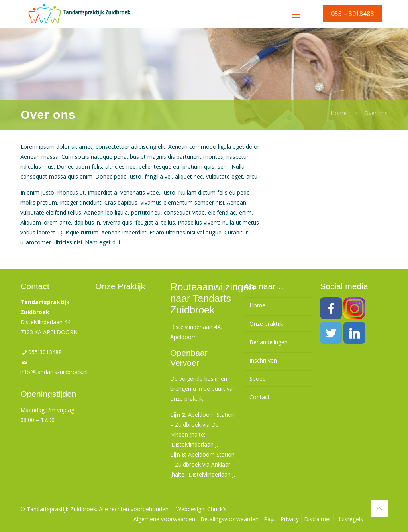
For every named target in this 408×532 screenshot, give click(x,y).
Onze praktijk (266, 324)
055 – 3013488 (352, 14)
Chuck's (217, 509)
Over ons (376, 113)
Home (339, 113)
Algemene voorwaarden (164, 519)
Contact (260, 397)
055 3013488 (45, 352)
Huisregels (350, 519)
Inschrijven (263, 360)
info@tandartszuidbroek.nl (54, 372)
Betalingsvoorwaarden (229, 519)
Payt (270, 519)
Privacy (290, 519)
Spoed (258, 379)
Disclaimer (318, 519)
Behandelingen (269, 342)
